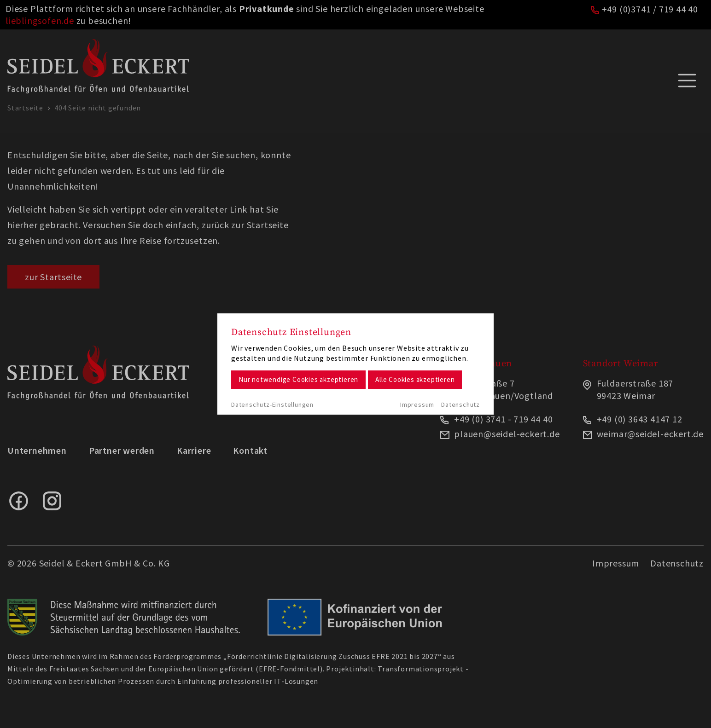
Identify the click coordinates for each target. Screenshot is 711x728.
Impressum (417, 404)
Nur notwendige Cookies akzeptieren (298, 379)
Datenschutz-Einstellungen (272, 404)
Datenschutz (460, 404)
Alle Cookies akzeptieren (415, 379)
